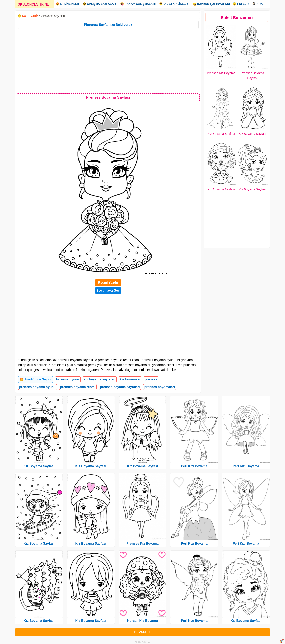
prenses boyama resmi (78, 387)
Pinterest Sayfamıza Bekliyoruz (108, 25)
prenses (151, 379)
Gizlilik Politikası (143, 642)
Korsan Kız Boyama (142, 621)
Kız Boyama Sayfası (221, 134)
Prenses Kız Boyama (221, 73)
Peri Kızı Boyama (194, 466)
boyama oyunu (68, 379)
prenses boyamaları (160, 387)
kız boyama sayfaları (100, 379)
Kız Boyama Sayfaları (52, 16)
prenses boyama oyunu (37, 387)
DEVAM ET (142, 632)
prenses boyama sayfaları (120, 387)
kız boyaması (130, 379)
